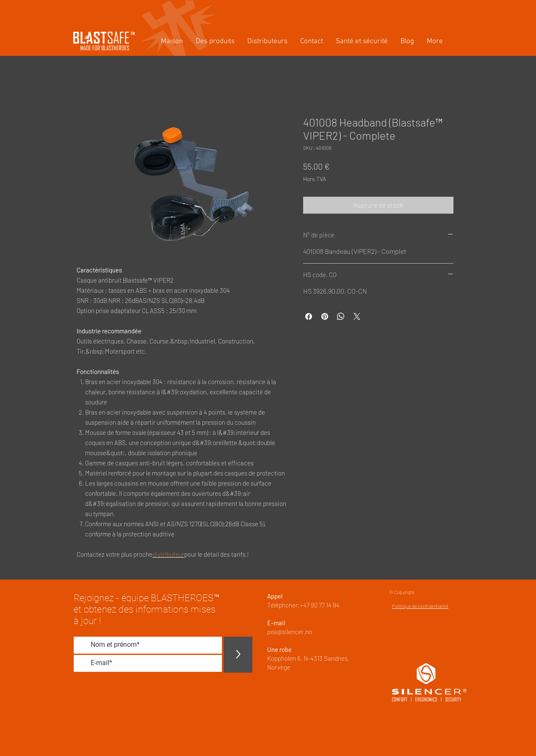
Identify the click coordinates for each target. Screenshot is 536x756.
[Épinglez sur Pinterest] (325, 316)
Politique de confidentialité (420, 606)
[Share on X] (357, 316)
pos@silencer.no (290, 632)
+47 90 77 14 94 (320, 605)
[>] (238, 655)
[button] (215, 42)
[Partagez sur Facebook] (309, 316)
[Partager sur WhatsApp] (341, 316)
